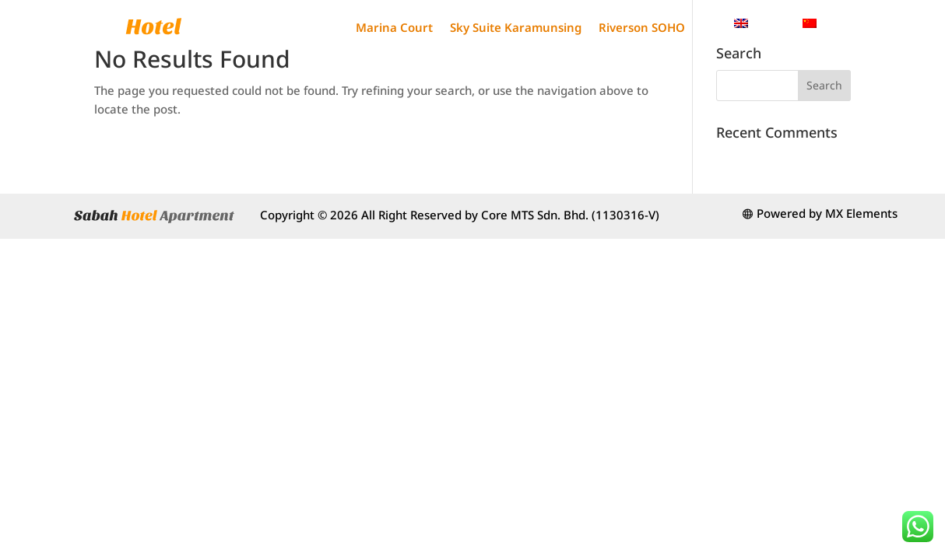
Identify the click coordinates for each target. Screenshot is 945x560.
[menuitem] (761, 23)
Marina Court (394, 27)
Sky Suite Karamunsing (516, 27)
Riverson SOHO (642, 27)
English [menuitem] (769, 23)
